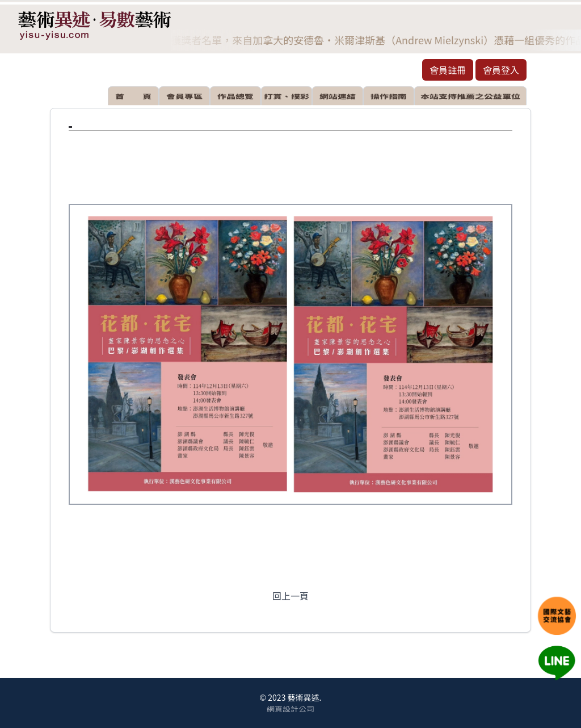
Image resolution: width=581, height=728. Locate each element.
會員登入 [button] (501, 70)
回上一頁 (290, 596)
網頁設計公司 (290, 708)
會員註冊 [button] (448, 70)
